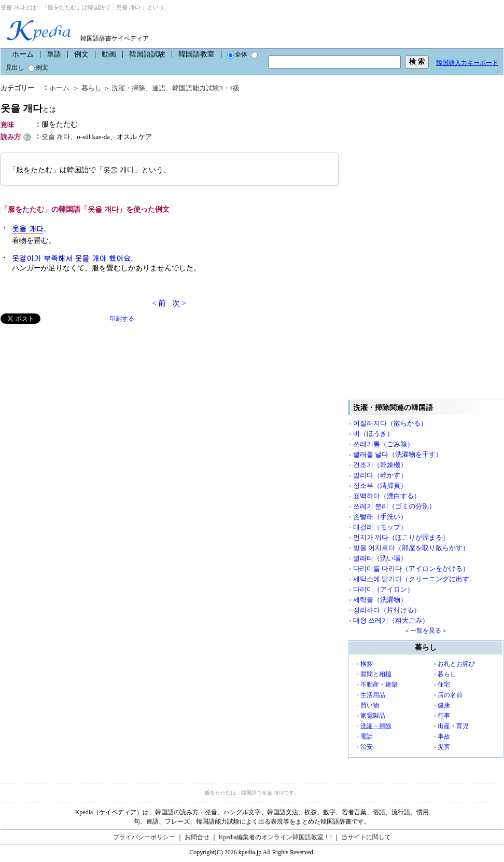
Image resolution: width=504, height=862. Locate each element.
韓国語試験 (147, 54)
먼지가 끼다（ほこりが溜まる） (401, 537)
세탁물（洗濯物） (380, 600)
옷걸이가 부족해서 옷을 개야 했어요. (72, 258)
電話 (367, 736)
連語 (159, 88)
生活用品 (373, 695)
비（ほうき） (373, 434)
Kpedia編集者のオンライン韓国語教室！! (276, 837)
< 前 (159, 303)
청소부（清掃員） (380, 485)
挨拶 (367, 664)
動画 (109, 54)
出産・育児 (453, 726)
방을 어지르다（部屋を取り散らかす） (411, 548)
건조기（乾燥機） (380, 465)
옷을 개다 (28, 108)
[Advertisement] (78, 396)
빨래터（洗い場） (380, 558)
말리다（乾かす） (380, 475)
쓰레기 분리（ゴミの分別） (394, 506)
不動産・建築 (379, 685)
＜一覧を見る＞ (426, 631)
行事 (444, 716)
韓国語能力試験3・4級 (206, 88)
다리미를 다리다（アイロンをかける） (411, 569)
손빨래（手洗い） (380, 517)
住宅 (444, 685)
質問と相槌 (376, 674)
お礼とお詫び (456, 664)
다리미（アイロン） (383, 589)
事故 (444, 736)
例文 (81, 54)
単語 (54, 54)
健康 (444, 705)
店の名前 (450, 695)
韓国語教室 (197, 54)
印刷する (122, 319)
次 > (179, 303)
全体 (237, 54)
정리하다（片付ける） (387, 610)
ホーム (23, 54)
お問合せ (197, 837)
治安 (367, 747)
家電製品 (373, 716)
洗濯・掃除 (128, 88)
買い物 (370, 705)
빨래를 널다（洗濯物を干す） (398, 454)
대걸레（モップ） (380, 527)
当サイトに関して (366, 837)
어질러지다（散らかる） (390, 423)
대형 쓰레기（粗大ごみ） (391, 620)
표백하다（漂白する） (387, 496)
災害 (444, 747)
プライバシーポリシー (144, 837)
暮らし (92, 88)
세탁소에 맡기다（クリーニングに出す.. (413, 579)
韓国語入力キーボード (467, 63)
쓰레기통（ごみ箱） (383, 444)
